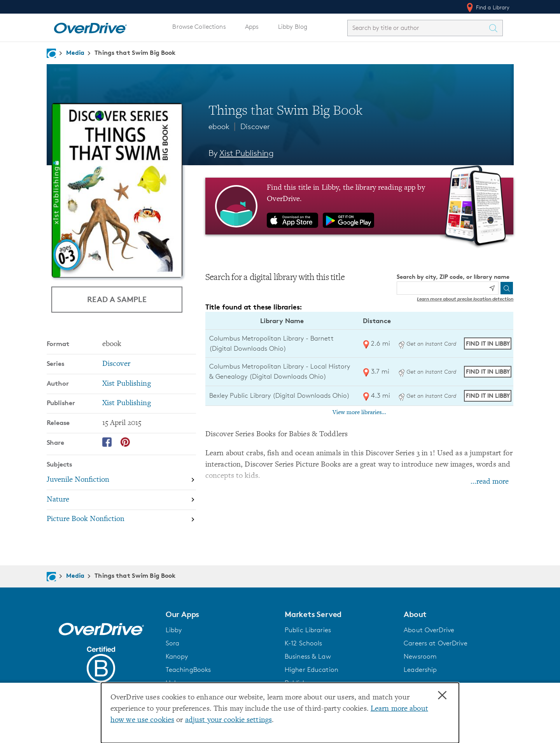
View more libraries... (359, 413)
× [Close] (442, 696)
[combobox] (418, 28)
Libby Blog (293, 27)
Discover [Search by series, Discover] (116, 364)
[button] (220, 614)
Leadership (420, 670)
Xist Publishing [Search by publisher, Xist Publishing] (127, 403)
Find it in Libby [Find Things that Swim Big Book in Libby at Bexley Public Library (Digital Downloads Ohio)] (488, 396)
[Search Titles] (495, 28)
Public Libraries (308, 630)
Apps (252, 27)
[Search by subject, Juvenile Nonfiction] (121, 480)
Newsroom (420, 656)
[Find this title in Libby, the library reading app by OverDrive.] (360, 206)
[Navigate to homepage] (51, 53)
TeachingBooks (188, 670)
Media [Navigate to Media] (75, 52)
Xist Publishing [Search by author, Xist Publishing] (247, 153)
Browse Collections (199, 27)
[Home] (90, 26)
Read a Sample (117, 299)
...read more (490, 482)
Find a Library (487, 7)
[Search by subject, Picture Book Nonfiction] (121, 520)
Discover (255, 126)
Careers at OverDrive (435, 643)
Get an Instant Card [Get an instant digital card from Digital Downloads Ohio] (427, 344)
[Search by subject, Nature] (121, 500)
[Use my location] (492, 288)
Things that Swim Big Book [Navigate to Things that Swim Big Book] (135, 52)
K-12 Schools (303, 643)
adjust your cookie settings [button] (228, 720)
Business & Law (308, 656)
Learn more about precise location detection (465, 299)
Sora (173, 643)
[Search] (507, 288)
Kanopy (177, 656)
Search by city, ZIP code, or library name (453, 277)
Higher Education (311, 670)
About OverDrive (429, 630)
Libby (174, 630)
